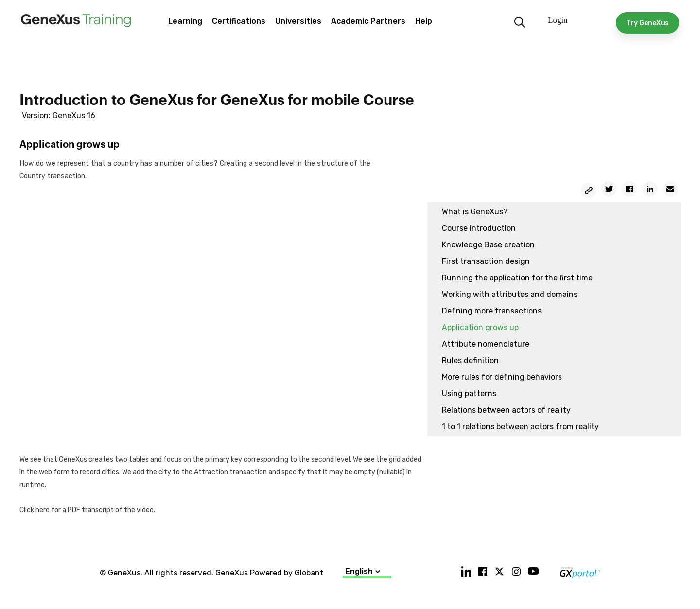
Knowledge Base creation (488, 245)
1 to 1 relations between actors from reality (520, 426)
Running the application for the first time (517, 278)
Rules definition (470, 360)
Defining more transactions (492, 311)
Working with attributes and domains (510, 294)
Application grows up (480, 327)
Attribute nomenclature (486, 344)
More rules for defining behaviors (502, 377)
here (43, 510)
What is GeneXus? (475, 212)
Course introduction (479, 228)
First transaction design (486, 261)
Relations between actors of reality (506, 410)
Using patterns (469, 393)
